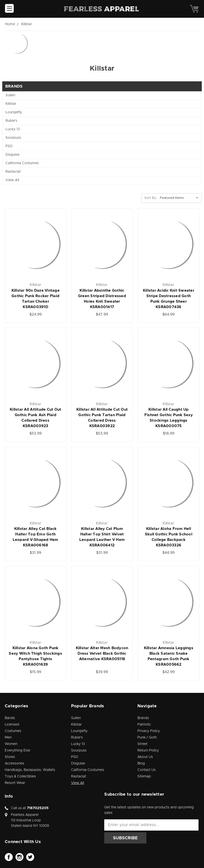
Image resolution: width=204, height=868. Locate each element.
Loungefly (14, 112)
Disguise (12, 155)
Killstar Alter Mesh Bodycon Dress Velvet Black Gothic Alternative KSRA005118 (102, 654)
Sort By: (151, 198)
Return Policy (148, 750)
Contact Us (147, 770)
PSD (9, 146)
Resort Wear (15, 783)
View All (12, 180)
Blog (141, 763)
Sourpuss (13, 138)
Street (142, 744)
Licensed (12, 725)
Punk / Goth (147, 738)
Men (8, 738)
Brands (143, 718)
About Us (145, 757)
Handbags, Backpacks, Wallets (30, 770)
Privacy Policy (149, 731)
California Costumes (22, 163)
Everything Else (17, 750)
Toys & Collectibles (20, 776)
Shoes (10, 757)
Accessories (14, 763)
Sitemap (144, 776)
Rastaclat (13, 172)
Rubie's (11, 121)
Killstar (11, 104)
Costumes (13, 731)
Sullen (10, 95)
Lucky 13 (13, 129)
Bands (10, 718)
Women (11, 744)
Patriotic (144, 725)
